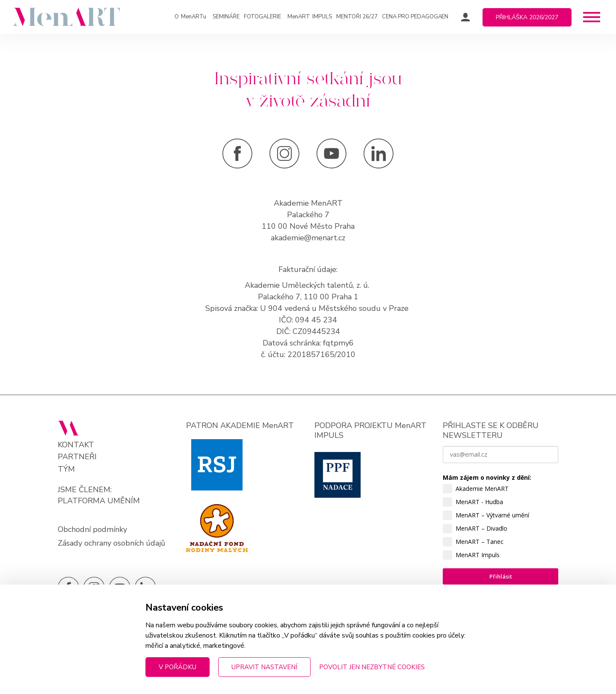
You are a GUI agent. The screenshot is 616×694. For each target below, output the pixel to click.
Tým (66, 469)
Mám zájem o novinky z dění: (487, 477)
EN (445, 17)
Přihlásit (501, 576)
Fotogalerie (262, 17)
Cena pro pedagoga (412, 17)
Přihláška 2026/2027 (527, 17)
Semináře (226, 17)
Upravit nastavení (264, 667)
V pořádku (178, 667)
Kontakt (76, 445)
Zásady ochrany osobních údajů (111, 543)
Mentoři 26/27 (357, 17)
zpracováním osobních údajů (485, 649)
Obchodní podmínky (92, 529)
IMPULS (310, 17)
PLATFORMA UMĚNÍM (99, 501)
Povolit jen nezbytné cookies (372, 667)
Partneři (77, 457)
